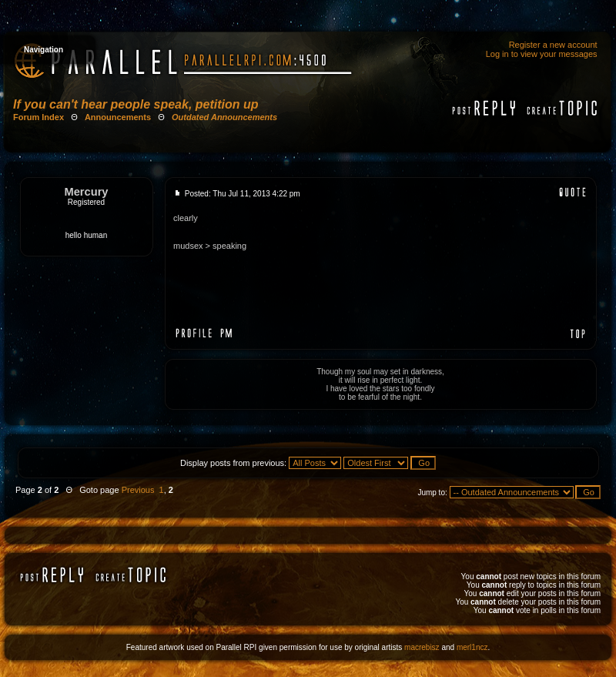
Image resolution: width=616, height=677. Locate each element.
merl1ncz (472, 647)
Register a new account (553, 45)
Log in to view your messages (542, 54)
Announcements (118, 117)
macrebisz (422, 647)
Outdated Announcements (224, 117)
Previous (138, 490)
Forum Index (38, 117)
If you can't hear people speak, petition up (136, 104)
